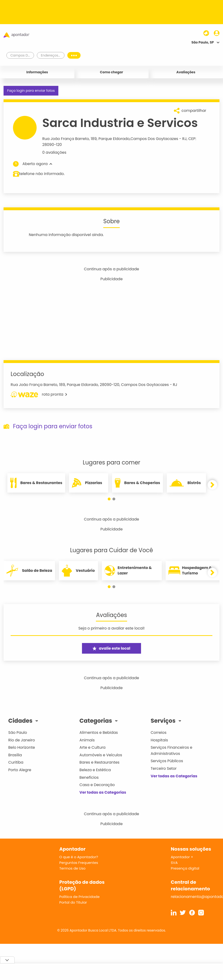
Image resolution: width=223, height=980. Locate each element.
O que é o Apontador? (79, 857)
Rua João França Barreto (66, 139)
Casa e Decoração (97, 785)
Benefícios (89, 777)
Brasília (15, 755)
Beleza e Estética (95, 770)
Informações (37, 72)
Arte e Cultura (92, 747)
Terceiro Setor (164, 768)
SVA (174, 863)
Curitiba (16, 762)
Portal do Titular (73, 902)
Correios (159, 733)
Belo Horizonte (22, 747)
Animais (87, 740)
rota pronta (39, 394)
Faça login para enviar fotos (31, 91)
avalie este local (111, 648)
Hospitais (159, 740)
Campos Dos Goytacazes (154, 139)
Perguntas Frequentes (79, 863)
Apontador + (182, 857)
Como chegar (111, 72)
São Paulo (18, 733)
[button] (109, 499)
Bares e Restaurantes (99, 762)
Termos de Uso (72, 868)
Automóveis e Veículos (101, 755)
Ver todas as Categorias (103, 792)
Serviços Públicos (167, 761)
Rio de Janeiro (22, 740)
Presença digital (185, 868)
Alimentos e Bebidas (99, 733)
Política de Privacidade (79, 897)
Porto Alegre (20, 770)
